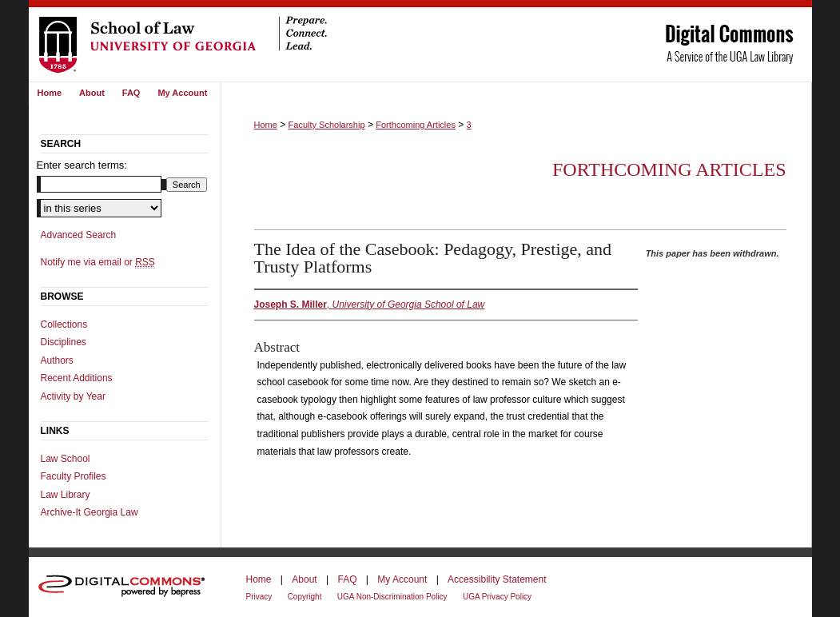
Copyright (305, 597)
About (304, 579)
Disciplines (64, 342)
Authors (57, 360)
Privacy (259, 597)
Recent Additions (77, 378)
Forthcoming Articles (416, 125)
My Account (402, 579)
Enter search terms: (82, 165)
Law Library (66, 495)
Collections (64, 324)
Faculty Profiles (74, 476)
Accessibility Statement (497, 579)
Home (266, 125)
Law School (66, 459)
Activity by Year (73, 396)
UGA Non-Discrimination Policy (392, 597)
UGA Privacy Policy (497, 597)
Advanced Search (79, 235)
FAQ (347, 579)
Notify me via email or (98, 262)
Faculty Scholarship (327, 125)
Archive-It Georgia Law (90, 512)
